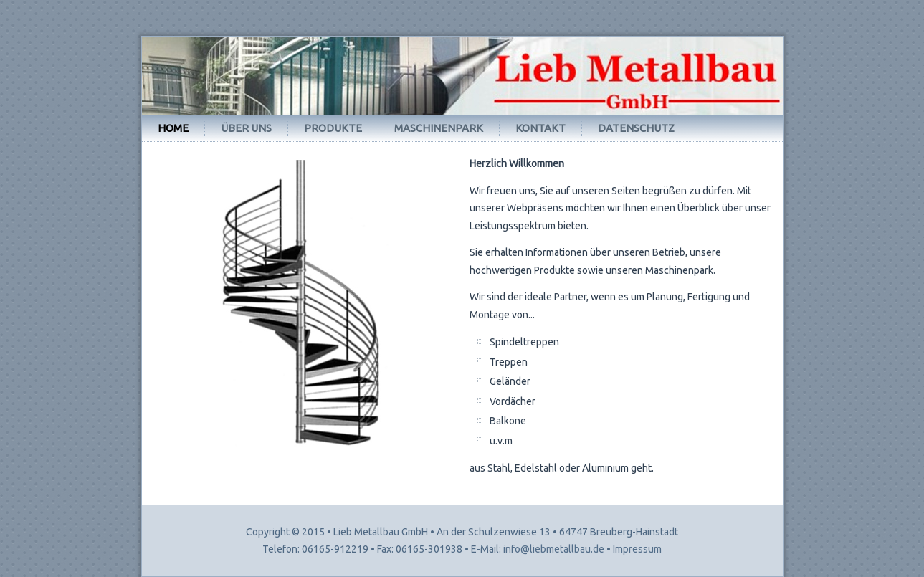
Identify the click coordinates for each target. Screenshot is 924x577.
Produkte (333, 128)
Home (173, 128)
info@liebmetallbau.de (554, 549)
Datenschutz (636, 128)
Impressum (637, 549)
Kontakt (540, 128)
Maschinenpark (439, 128)
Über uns (246, 128)
